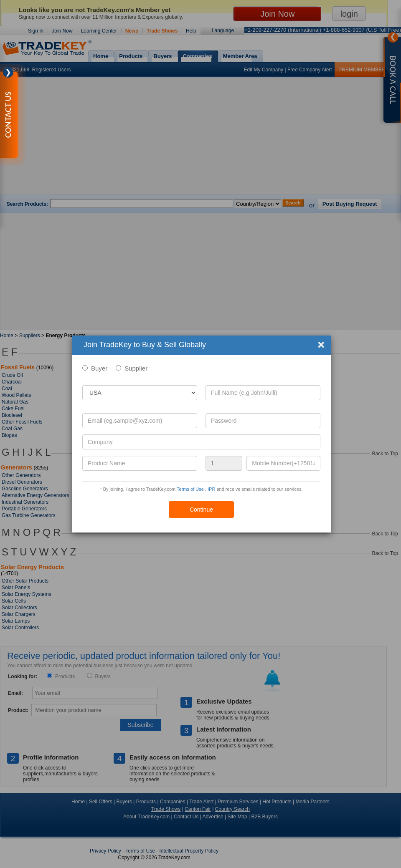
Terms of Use (190, 489)
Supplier (136, 368)
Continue (201, 510)
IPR (211, 489)
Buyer (99, 368)
